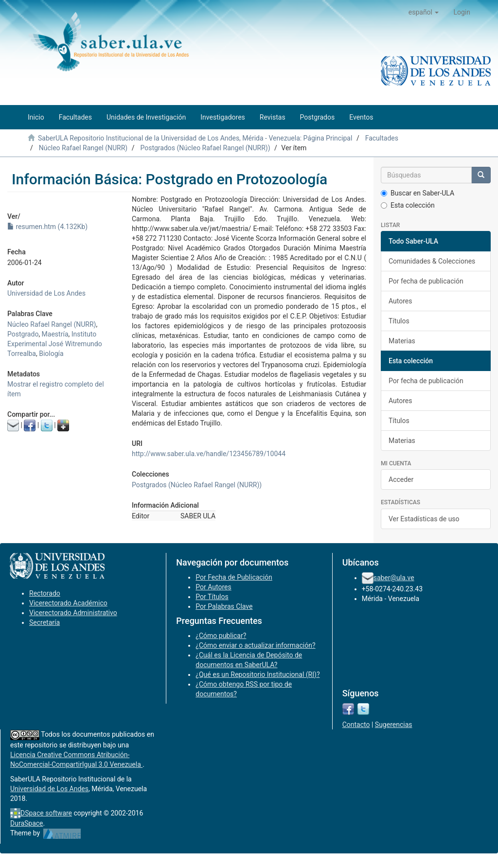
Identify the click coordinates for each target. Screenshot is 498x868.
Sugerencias (394, 725)
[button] (424, 12)
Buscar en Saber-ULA (418, 193)
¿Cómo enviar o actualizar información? (255, 645)
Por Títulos (212, 597)
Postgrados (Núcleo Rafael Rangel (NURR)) (205, 148)
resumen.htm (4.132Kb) (47, 227)
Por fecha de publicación (426, 281)
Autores (400, 301)
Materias (402, 341)
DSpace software (46, 813)
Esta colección (408, 205)
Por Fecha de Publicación (234, 577)
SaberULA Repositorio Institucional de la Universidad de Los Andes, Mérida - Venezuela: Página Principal (195, 138)
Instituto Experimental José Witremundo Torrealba (55, 344)
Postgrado (23, 334)
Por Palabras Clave (224, 606)
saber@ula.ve (394, 578)
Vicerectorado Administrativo (73, 613)
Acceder (401, 479)
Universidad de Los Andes (46, 293)
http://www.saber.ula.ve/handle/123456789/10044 (209, 454)
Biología (51, 354)
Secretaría (44, 622)
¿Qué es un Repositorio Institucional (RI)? (258, 674)
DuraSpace (27, 823)
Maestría (55, 334)
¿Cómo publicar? (221, 636)
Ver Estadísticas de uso (424, 519)
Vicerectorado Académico (68, 603)
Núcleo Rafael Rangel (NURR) (83, 148)
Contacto (356, 725)
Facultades (382, 138)
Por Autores (213, 587)
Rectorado (45, 593)
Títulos (399, 321)
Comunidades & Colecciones (432, 261)
